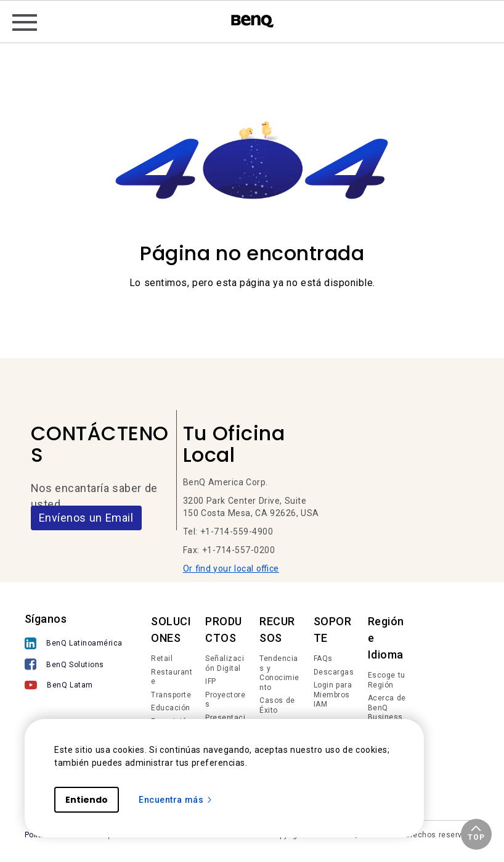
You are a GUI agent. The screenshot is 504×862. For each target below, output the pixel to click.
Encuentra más (176, 800)
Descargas (334, 672)
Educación (171, 708)
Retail (162, 659)
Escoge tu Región (387, 680)
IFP (211, 681)
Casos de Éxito (277, 705)
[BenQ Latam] (74, 687)
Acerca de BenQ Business (387, 708)
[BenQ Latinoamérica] (74, 645)
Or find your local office (231, 569)
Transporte (171, 695)
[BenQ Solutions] (74, 666)
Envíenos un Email (86, 518)
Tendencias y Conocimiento (279, 673)
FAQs (323, 659)
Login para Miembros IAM (333, 695)
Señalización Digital (225, 663)
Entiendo (87, 800)
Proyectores (225, 700)
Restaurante (172, 677)
